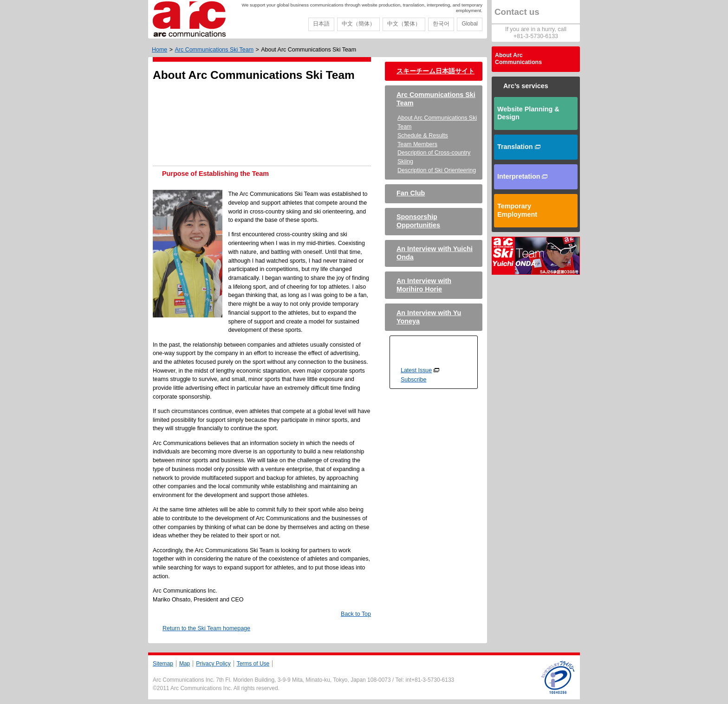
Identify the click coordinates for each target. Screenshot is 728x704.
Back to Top (356, 614)
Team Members (417, 144)
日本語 (321, 24)
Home (159, 50)
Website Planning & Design (528, 113)
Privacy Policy (213, 664)
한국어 (441, 24)
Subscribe (413, 380)
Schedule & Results (423, 136)
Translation (519, 147)
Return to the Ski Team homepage (206, 628)
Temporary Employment (517, 210)
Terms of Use (253, 664)
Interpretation (522, 176)
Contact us (517, 12)
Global (470, 24)
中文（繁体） (404, 24)
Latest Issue (416, 370)
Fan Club (411, 193)
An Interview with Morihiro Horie (424, 285)
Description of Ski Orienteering (437, 170)
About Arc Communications (518, 59)
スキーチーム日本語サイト (435, 71)
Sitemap (163, 664)
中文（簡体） (358, 24)
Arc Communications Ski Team (214, 50)
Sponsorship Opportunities (418, 221)
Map (185, 664)
